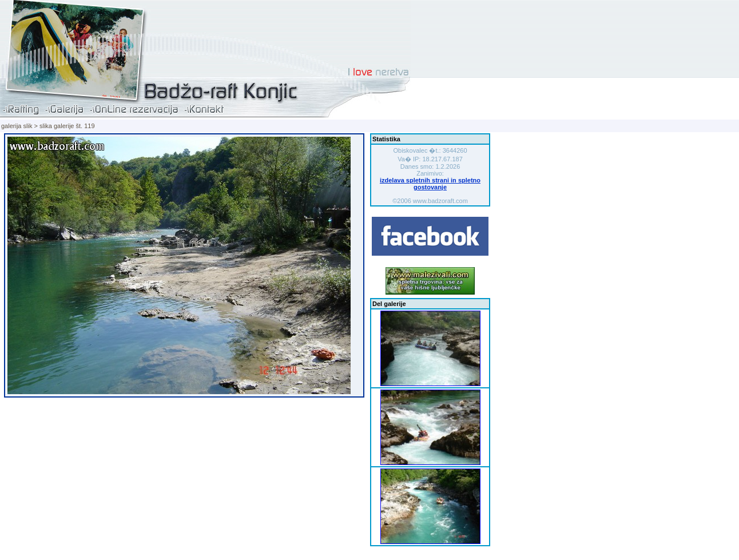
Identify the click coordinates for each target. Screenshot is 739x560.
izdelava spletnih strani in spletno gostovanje (430, 184)
